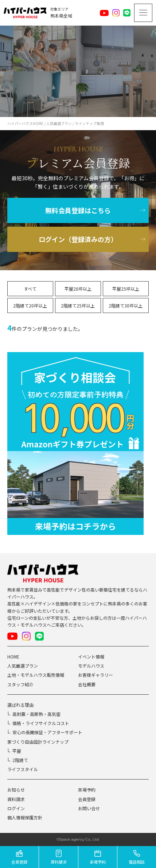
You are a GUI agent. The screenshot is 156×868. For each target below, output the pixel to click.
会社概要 (87, 684)
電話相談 (137, 862)
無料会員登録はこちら (78, 210)
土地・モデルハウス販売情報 (36, 675)
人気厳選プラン (23, 666)
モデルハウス (91, 666)
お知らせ (16, 790)
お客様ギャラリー (95, 675)
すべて (30, 289)
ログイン (16, 808)
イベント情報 (91, 656)
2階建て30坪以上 (126, 305)
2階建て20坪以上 (30, 305)
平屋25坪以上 (126, 289)
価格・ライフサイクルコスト (41, 723)
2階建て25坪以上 (78, 305)
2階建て (20, 760)
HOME (13, 656)
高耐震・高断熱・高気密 (36, 714)
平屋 (17, 751)
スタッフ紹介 (20, 684)
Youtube (104, 13)
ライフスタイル (23, 769)
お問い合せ (89, 808)
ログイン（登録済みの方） (78, 239)
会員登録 (87, 799)
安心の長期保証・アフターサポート (47, 732)
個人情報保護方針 (25, 817)
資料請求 (16, 799)
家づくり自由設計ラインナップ (38, 742)
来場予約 (87, 790)
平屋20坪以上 (78, 289)
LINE (127, 13)
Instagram (116, 13)
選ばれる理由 (20, 705)
